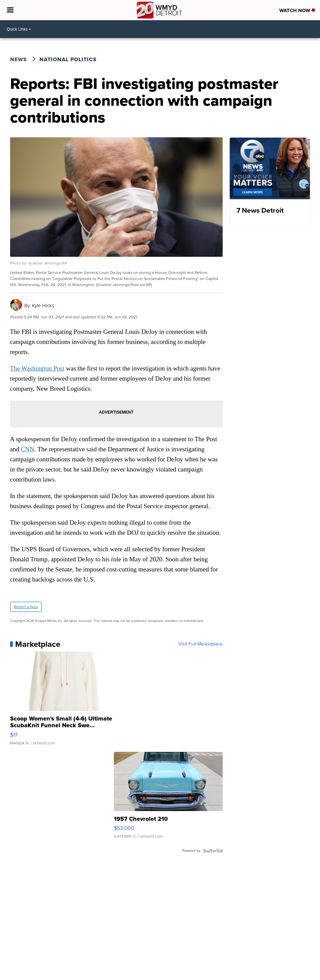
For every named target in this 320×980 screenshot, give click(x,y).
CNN (28, 449)
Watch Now (297, 10)
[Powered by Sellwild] (213, 851)
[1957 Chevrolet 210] (168, 799)
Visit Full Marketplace (201, 644)
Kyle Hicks (43, 306)
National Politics (68, 59)
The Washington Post (37, 368)
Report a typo (26, 607)
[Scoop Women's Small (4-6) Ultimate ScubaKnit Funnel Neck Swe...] (65, 702)
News (19, 59)
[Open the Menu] (10, 10)
